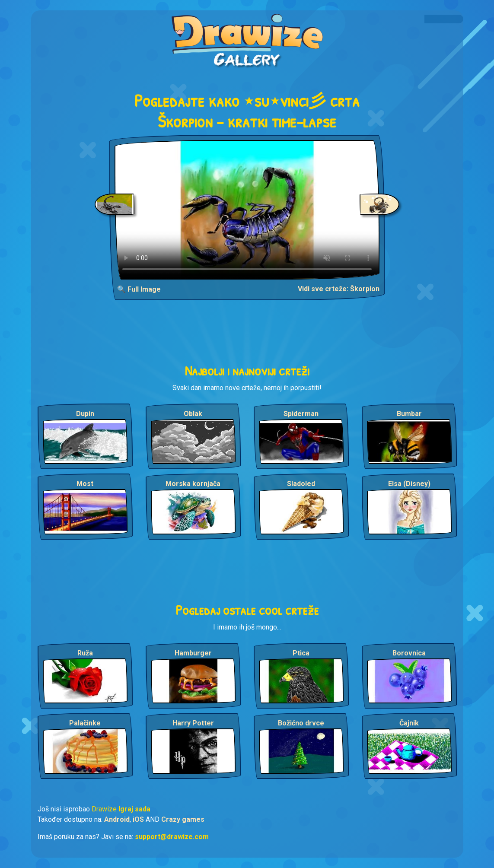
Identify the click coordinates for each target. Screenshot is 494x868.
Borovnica (409, 653)
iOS (138, 819)
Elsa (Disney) (409, 484)
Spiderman (301, 414)
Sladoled (301, 484)
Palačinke (85, 723)
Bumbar (409, 414)
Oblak (193, 414)
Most (85, 484)
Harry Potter (193, 723)
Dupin (85, 414)
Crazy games (183, 819)
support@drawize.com (172, 837)
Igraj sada (134, 809)
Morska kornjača (193, 484)
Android (117, 819)
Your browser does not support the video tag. (247, 210)
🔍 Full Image (139, 289)
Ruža (85, 653)
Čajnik (409, 723)
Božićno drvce (301, 723)
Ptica (301, 653)
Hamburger (193, 653)
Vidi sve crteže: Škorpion (339, 289)
